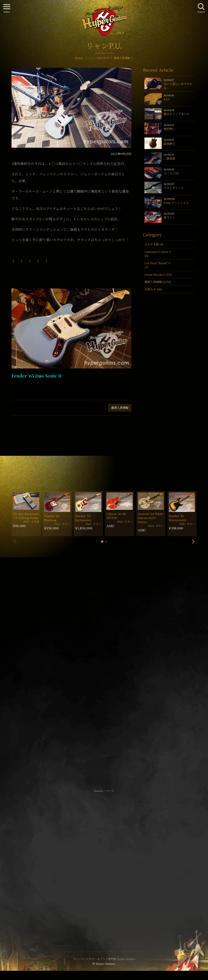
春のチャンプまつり (177, 114)
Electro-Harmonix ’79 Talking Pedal (26, 516)
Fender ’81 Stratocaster (178, 518)
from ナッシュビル (176, 203)
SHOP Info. (104, 676)
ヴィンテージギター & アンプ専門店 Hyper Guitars (104, 959)
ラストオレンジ (174, 188)
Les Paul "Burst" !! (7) (157, 265)
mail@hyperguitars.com (110, 664)
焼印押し (169, 129)
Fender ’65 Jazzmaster (83, 518)
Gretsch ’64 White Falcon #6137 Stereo (151, 518)
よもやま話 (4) (154, 244)
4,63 (167, 99)
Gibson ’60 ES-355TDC (117, 516)
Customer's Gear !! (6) (158, 254)
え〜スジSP (171, 173)
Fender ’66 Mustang (52, 518)
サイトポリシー (104, 855)
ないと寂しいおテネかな (178, 86)
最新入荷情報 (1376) (158, 282)
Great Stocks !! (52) (158, 275)
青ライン (169, 217)
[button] (102, 542)
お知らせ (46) (153, 289)
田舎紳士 (169, 144)
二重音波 (169, 158)
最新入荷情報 (120, 408)
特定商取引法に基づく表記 (104, 861)
